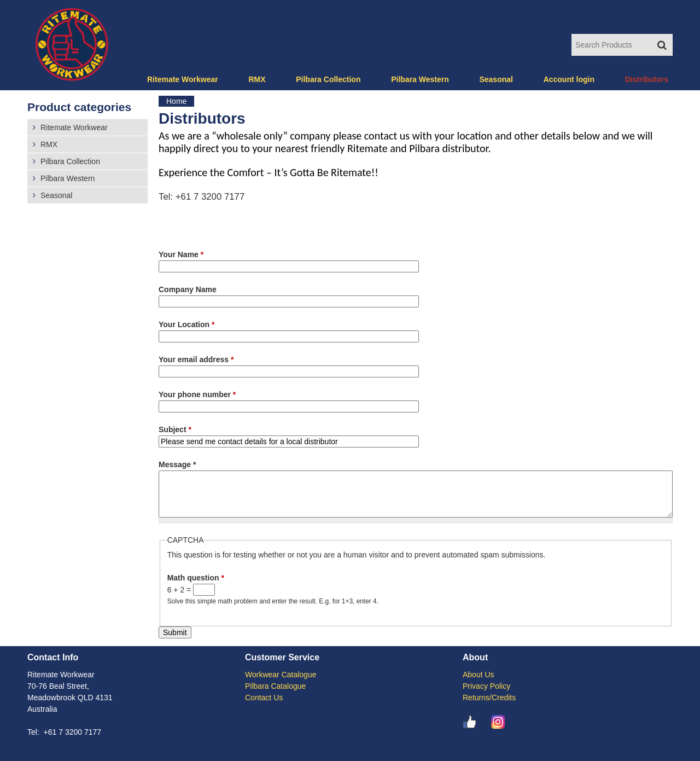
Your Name (181, 254)
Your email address (196, 359)
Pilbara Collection (328, 79)
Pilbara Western (420, 79)
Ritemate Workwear (183, 79)
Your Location (186, 324)
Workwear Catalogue (281, 675)
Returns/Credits (489, 698)
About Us (479, 675)
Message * (177, 464)
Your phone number (197, 394)
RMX (257, 79)
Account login (569, 79)
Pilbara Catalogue (275, 686)
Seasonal (496, 79)
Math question (196, 578)
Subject (175, 429)
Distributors (647, 79)
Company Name (188, 289)
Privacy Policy (486, 686)
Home (176, 101)
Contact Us (264, 698)
